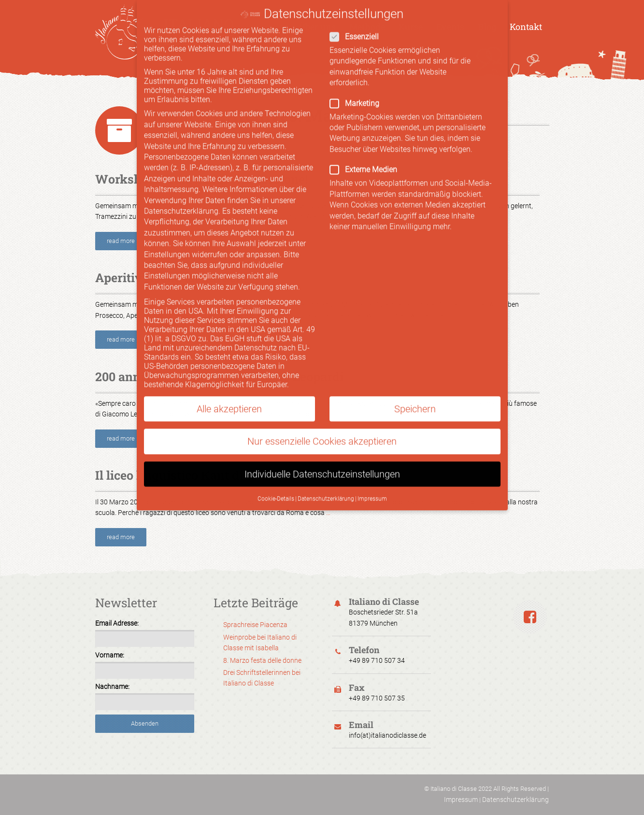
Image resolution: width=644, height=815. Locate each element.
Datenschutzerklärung (515, 800)
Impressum (461, 800)
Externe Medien (411, 152)
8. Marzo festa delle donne (262, 660)
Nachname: (112, 686)
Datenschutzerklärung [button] (326, 482)
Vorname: (110, 655)
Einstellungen (167, 237)
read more (121, 241)
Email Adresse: (117, 623)
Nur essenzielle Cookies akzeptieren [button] (322, 424)
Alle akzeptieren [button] (229, 392)
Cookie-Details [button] (276, 482)
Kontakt (526, 27)
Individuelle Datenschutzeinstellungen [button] (322, 457)
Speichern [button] (415, 392)
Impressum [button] (372, 482)
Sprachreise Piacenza (255, 625)
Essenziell (408, 20)
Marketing (408, 86)
